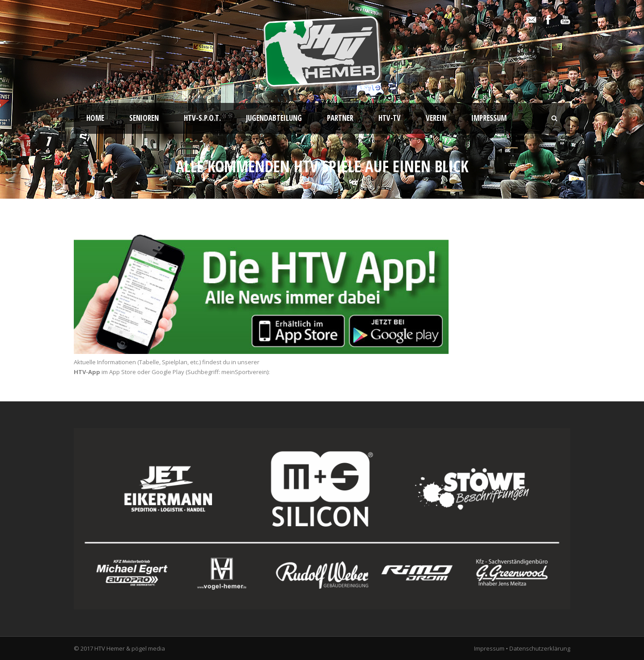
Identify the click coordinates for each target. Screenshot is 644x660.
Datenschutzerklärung (540, 648)
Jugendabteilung (274, 118)
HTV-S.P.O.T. (202, 118)
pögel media (148, 648)
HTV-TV (390, 118)
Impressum (489, 118)
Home (95, 118)
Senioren (144, 118)
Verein (436, 118)
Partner (340, 118)
